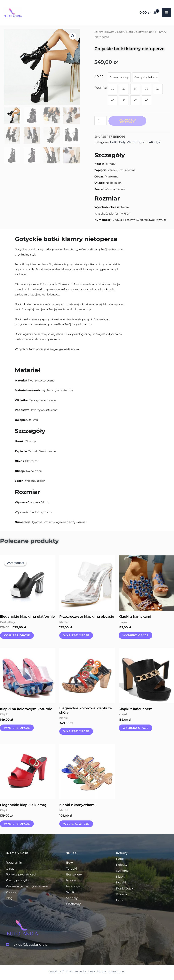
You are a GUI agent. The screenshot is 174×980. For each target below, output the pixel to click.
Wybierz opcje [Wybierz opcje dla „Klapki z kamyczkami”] (76, 824)
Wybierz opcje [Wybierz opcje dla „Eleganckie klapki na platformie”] (17, 635)
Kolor (99, 76)
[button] (73, 36)
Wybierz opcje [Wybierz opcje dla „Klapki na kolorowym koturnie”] (17, 728)
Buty (120, 32)
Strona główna (104, 32)
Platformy (134, 142)
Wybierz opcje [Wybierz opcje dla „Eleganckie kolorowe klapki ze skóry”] (76, 731)
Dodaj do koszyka (127, 121)
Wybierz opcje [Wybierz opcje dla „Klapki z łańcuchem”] (135, 728)
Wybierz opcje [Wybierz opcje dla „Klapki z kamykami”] (135, 635)
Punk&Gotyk (151, 142)
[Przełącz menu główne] (167, 13)
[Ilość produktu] (100, 121)
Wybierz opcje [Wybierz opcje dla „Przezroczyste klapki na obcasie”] (76, 635)
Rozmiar (101, 88)
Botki (130, 32)
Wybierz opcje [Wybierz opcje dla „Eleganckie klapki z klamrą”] (17, 824)
